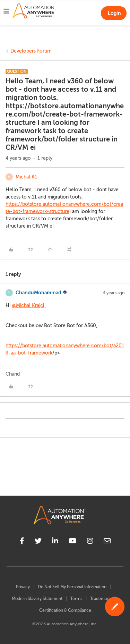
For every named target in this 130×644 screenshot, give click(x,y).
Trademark (100, 599)
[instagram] (90, 542)
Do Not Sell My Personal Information (72, 587)
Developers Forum (31, 51)
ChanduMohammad (38, 293)
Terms (76, 599)
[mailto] (107, 542)
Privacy (23, 587)
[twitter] (38, 542)
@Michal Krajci (28, 306)
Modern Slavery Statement (37, 599)
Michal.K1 (26, 177)
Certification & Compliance (65, 610)
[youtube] (73, 542)
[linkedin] (55, 542)
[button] (6, 12)
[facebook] (22, 542)
